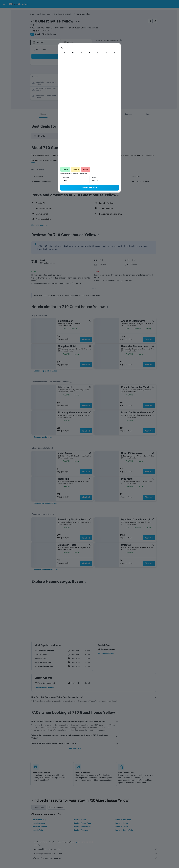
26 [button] (67, 89)
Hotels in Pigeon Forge (82, 823)
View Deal (86, 339)
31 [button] (56, 95)
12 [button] (67, 77)
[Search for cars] (4, 22)
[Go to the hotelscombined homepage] (19, 4)
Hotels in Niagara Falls (124, 830)
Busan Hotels (62, 14)
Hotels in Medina (122, 823)
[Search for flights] (4, 11)
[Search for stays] (4, 17)
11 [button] (62, 77)
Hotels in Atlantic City (82, 827)
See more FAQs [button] (75, 749)
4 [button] (61, 72)
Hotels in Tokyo (38, 830)
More (34, 163)
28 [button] (79, 89)
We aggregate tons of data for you (95, 854)
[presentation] (121, 40)
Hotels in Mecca (80, 820)
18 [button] (62, 83)
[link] (45, 371)
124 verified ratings (49, 34)
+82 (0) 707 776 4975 (40, 31)
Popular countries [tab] (56, 807)
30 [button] (50, 95)
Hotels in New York (39, 827)
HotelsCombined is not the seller (95, 849)
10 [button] (56, 77)
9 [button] (50, 77)
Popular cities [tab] (39, 807)
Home (32, 14)
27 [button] (73, 89)
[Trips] (4, 39)
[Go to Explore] (4, 32)
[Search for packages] (4, 27)
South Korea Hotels (44, 14)
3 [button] (56, 72)
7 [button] (79, 72)
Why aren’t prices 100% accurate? (95, 858)
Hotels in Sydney (38, 823)
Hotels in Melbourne (123, 820)
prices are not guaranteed (85, 842)
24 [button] (56, 89)
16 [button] (50, 83)
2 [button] (50, 72)
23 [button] (50, 89)
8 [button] (85, 72)
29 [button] (85, 89)
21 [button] (79, 83)
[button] (4, 4)
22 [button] (85, 83)
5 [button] (67, 72)
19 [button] (67, 83)
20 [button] (73, 83)
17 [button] (56, 83)
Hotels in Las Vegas (40, 820)
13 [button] (73, 77)
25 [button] (62, 89)
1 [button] (85, 66)
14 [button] (79, 77)
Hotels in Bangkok (81, 830)
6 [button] (73, 72)
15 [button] (85, 77)
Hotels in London (122, 827)
